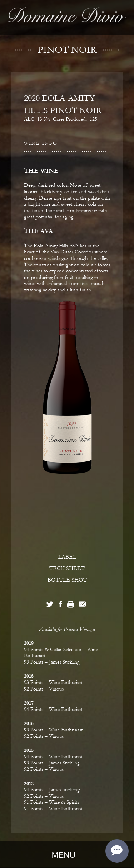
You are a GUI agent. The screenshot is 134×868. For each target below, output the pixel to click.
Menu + (67, 855)
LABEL (67, 557)
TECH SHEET (67, 568)
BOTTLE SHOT (67, 580)
